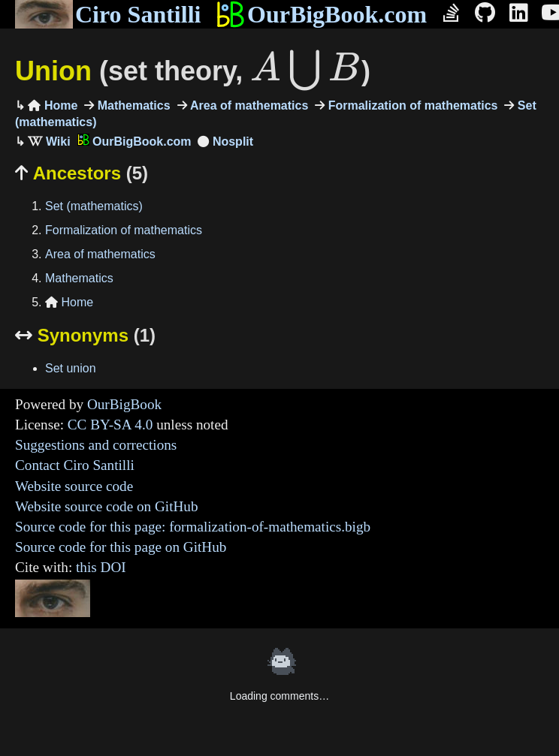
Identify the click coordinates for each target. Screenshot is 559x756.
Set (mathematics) (94, 206)
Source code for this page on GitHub (121, 547)
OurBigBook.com (321, 14)
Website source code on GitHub (107, 506)
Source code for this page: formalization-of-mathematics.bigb (193, 527)
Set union (71, 368)
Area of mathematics (248, 105)
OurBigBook (124, 404)
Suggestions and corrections (96, 445)
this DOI (101, 567)
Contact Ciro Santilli (75, 465)
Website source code (74, 486)
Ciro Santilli (108, 14)
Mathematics (132, 105)
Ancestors (82, 173)
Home (53, 105)
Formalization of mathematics (411, 105)
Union (193, 71)
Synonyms (85, 335)
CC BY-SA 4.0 (110, 425)
